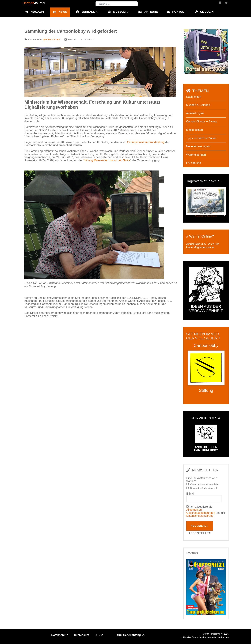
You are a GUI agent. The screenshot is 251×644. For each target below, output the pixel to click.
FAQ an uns (194, 163)
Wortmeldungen (196, 155)
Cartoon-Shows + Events (202, 121)
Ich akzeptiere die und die (206, 511)
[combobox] (117, 4)
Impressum (82, 635)
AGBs (99, 635)
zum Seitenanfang (131, 635)
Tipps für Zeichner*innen (201, 138)
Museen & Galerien (198, 105)
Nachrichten (52, 39)
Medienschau (194, 130)
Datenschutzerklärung (200, 516)
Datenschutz (60, 635)
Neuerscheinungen (198, 146)
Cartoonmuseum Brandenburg (146, 142)
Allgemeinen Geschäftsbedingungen (201, 511)
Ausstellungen (195, 113)
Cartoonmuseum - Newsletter (205, 484)
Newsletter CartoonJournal (204, 488)
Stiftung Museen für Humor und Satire (107, 160)
